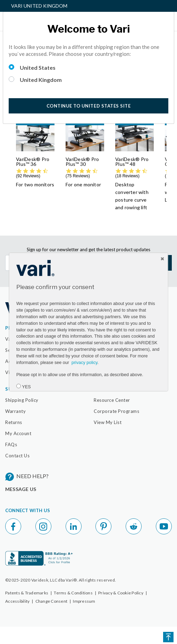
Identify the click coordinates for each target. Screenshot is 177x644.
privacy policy (84, 363)
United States (38, 67)
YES (26, 387)
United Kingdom (41, 80)
